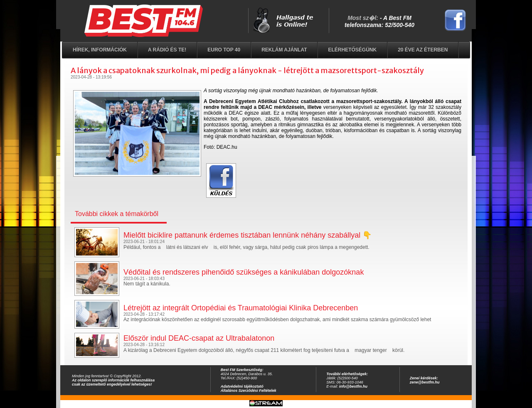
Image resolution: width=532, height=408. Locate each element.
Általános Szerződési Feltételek (249, 391)
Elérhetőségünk (352, 50)
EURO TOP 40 (224, 50)
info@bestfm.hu (353, 386)
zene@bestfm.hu (425, 382)
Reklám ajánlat (284, 50)
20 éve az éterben (423, 50)
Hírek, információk (100, 50)
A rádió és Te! (167, 50)
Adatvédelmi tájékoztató (242, 386)
